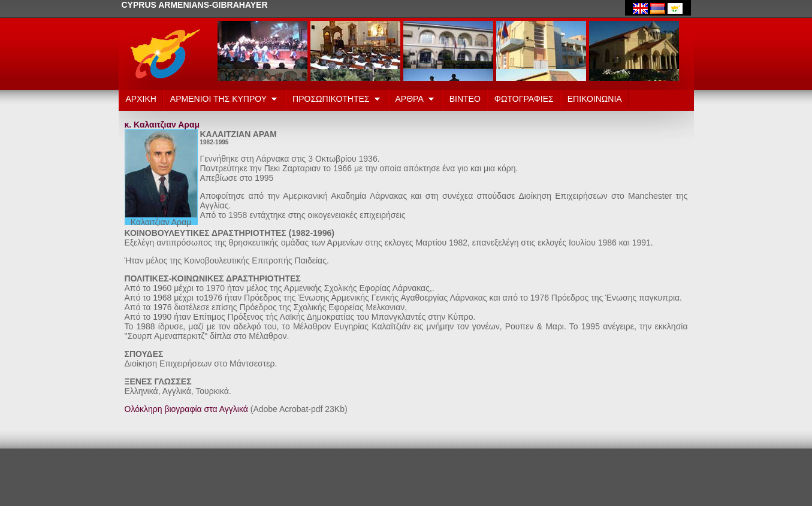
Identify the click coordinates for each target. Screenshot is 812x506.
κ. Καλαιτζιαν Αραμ (162, 125)
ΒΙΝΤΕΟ (465, 99)
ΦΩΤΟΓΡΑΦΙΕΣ (524, 99)
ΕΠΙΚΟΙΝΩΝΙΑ (595, 99)
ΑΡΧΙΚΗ (141, 99)
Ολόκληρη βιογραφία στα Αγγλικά (186, 409)
